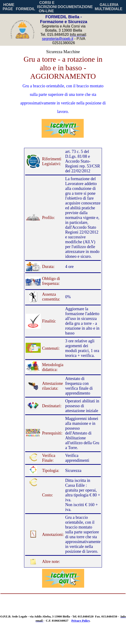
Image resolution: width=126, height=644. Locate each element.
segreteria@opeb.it (58, 39)
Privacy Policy (81, 621)
